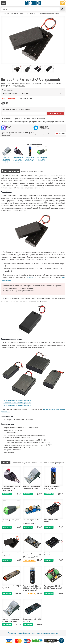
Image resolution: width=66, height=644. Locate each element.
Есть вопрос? (50, 640)
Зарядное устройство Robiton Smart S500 (6, 160)
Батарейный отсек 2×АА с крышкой (17, 400)
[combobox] (45, 94)
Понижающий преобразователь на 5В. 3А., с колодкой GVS (32, 555)
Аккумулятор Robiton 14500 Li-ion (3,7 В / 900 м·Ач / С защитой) (32, 588)
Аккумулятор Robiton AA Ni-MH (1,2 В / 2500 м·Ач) (30, 159)
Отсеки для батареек (30, 14)
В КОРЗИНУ (7, 494)
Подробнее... (20, 86)
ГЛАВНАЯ (4, 14)
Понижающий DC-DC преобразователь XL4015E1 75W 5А (31, 522)
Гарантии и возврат (15, 633)
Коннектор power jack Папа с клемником (42, 159)
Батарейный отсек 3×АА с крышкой (17, 403)
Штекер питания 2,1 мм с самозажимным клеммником (18, 160)
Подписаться (29, 560)
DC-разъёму (31, 278)
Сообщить (56, 113)
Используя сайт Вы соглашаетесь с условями (41, 633)
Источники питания (15, 14)
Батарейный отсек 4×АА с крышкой (17, 405)
